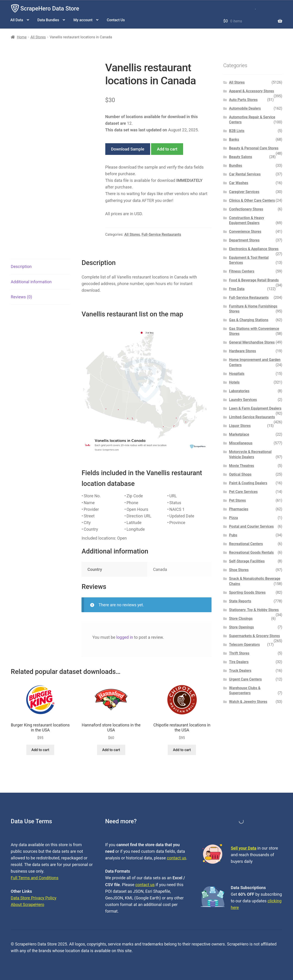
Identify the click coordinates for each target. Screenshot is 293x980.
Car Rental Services (245, 174)
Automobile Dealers (245, 108)
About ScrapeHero (27, 905)
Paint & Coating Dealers (248, 483)
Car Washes (239, 183)
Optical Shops (240, 474)
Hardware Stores (243, 351)
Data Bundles (48, 20)
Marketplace (239, 434)
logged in (125, 637)
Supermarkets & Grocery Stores (255, 636)
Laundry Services (243, 400)
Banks (234, 139)
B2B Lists (237, 131)
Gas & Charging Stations (249, 320)
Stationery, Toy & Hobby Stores (254, 610)
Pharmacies (239, 509)
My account (83, 20)
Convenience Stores (245, 232)
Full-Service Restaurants (161, 234)
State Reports (240, 601)
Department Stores (244, 240)
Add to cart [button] (40, 750)
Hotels (234, 382)
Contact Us (116, 20)
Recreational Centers (246, 544)
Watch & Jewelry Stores (248, 702)
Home (22, 37)
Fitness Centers (242, 271)
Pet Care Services (243, 492)
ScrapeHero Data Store (50, 9)
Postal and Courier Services (251, 526)
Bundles (236, 166)
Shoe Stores (239, 570)
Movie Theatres (242, 466)
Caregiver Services (244, 192)
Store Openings (241, 627)
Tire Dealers (239, 662)
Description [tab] (21, 266)
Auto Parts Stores (243, 100)
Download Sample (128, 149)
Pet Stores (237, 500)
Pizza (234, 518)
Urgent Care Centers (246, 679)
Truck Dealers (240, 671)
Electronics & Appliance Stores (254, 249)
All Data (17, 20)
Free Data (237, 289)
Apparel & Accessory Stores (252, 91)
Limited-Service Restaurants (252, 417)
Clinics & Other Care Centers (252, 200)
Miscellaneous (241, 443)
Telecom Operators (245, 645)
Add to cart (167, 149)
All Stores (38, 37)
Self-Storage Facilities (247, 561)
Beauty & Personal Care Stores (254, 148)
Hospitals (237, 374)
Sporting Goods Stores (247, 592)
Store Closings (241, 618)
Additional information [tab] (31, 282)
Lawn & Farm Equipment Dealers (255, 408)
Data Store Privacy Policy (34, 898)
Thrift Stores (239, 653)
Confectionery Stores (246, 209)
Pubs (233, 535)
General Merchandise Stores (252, 342)
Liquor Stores (240, 426)
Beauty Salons (241, 157)
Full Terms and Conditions (35, 878)
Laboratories (239, 391)
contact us (176, 858)
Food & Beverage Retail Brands (254, 280)
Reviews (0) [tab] (21, 297)
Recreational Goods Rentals (251, 552)
